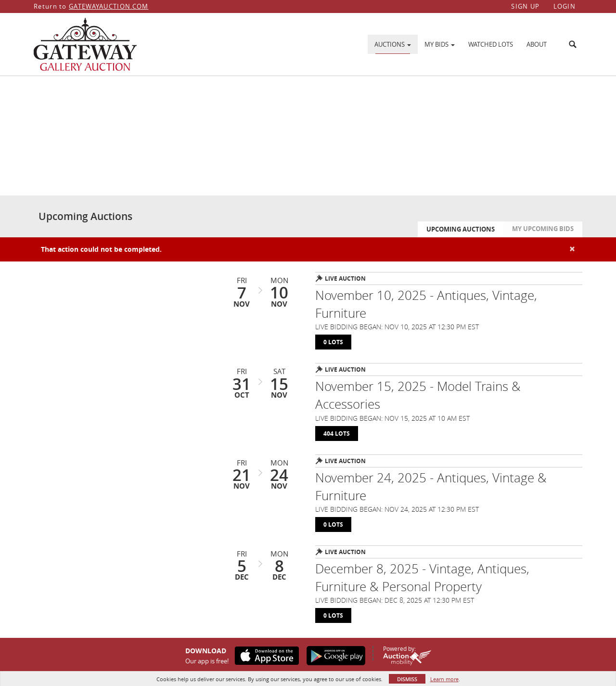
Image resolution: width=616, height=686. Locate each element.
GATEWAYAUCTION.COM (109, 6)
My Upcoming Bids (543, 229)
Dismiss (407, 679)
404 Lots (337, 434)
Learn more (444, 679)
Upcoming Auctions (461, 229)
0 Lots (333, 342)
